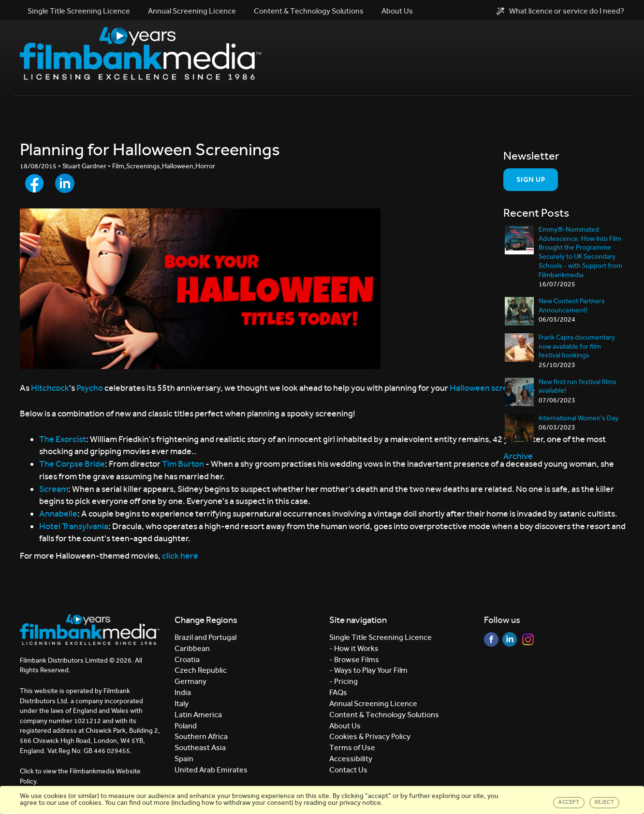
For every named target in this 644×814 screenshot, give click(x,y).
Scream (54, 489)
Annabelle (58, 514)
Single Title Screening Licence (79, 11)
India (183, 692)
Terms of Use (352, 747)
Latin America (198, 715)
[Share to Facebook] (34, 183)
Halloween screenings (491, 388)
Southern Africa (201, 736)
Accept (569, 802)
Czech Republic (201, 670)
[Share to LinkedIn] (65, 183)
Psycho (90, 388)
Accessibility (351, 759)
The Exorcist (63, 439)
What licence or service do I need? (560, 11)
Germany (190, 681)
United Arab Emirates (211, 770)
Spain (184, 759)
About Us (397, 11)
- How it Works (354, 648)
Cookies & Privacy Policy (370, 736)
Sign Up (531, 179)
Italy (182, 703)
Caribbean (192, 648)
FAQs (338, 692)
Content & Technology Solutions (309, 11)
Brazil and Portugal (205, 637)
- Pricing (344, 681)
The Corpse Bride (72, 464)
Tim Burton (183, 464)
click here (180, 556)
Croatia (187, 659)
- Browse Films (354, 659)
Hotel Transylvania (74, 526)
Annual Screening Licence (192, 11)
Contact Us (348, 770)
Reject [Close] (604, 802)
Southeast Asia (200, 747)
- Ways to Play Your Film (368, 670)
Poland (186, 726)
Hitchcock (50, 388)
